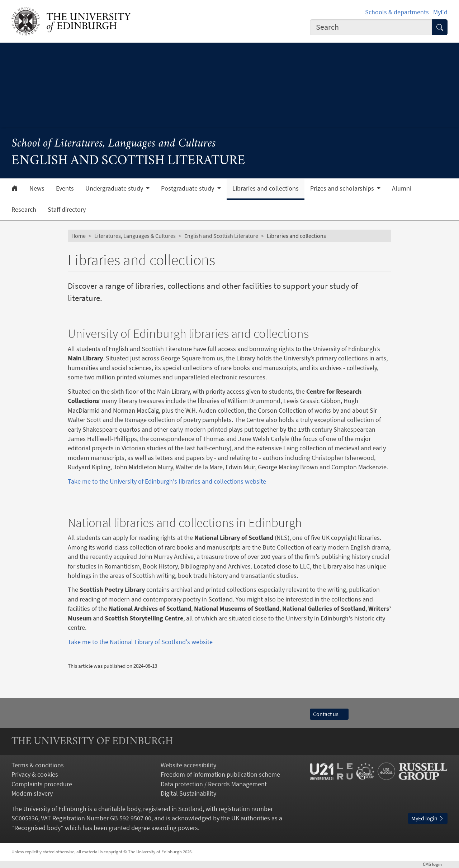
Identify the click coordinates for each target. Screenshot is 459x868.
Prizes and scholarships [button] (343, 188)
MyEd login (428, 818)
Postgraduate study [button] (188, 188)
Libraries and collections (266, 188)
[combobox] (371, 27)
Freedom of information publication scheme (220, 775)
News (37, 188)
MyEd (440, 12)
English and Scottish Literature (221, 236)
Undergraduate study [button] (115, 188)
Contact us (329, 714)
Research (24, 210)
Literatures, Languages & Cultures (135, 236)
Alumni (402, 188)
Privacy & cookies (35, 775)
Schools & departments (397, 12)
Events (65, 188)
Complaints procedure (42, 784)
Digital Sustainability (188, 793)
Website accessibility (188, 765)
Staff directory (67, 210)
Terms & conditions (38, 765)
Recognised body (37, 828)
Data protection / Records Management (214, 784)
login (435, 864)
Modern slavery (32, 793)
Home (79, 236)
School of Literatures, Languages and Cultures (114, 144)
